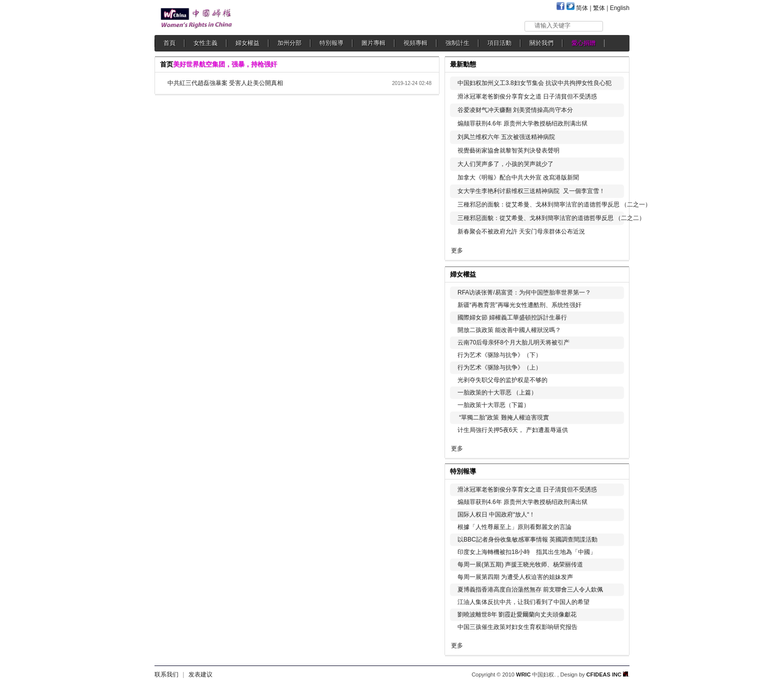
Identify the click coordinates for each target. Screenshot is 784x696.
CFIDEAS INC (607, 674)
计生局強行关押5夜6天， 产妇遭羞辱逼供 (513, 430)
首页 (166, 64)
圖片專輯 (373, 43)
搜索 (617, 26)
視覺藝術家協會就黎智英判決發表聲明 (508, 150)
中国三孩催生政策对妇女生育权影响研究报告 (517, 627)
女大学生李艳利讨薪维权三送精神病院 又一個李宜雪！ (531, 191)
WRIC (523, 674)
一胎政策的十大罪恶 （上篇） (497, 392)
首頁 (169, 43)
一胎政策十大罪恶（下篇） (493, 405)
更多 (457, 250)
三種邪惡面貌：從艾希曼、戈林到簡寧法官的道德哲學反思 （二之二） (551, 218)
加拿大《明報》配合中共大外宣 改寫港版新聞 (518, 177)
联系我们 (166, 674)
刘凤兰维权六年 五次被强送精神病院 (506, 137)
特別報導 (331, 43)
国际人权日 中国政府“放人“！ (496, 514)
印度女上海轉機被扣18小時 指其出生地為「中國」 (527, 552)
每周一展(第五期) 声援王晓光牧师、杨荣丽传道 (520, 564)
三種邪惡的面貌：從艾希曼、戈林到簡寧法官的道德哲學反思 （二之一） (554, 204)
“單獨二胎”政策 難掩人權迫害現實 (503, 417)
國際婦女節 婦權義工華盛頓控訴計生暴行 (512, 317)
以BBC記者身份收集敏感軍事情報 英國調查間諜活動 (527, 539)
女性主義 (205, 43)
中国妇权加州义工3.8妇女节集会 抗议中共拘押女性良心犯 (534, 83)
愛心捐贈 (583, 43)
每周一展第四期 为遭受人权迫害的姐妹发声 (515, 577)
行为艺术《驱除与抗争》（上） (499, 367)
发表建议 (200, 674)
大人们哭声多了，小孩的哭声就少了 (505, 164)
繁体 (599, 8)
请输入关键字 (552, 25)
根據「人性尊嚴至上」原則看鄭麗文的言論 (514, 527)
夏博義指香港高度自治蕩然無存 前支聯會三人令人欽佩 (530, 589)
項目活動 (499, 43)
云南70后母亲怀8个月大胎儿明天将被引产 (513, 342)
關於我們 (541, 43)
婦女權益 (247, 43)
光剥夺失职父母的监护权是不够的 (502, 380)
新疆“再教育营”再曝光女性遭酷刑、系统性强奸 (519, 305)
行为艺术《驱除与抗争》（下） (499, 355)
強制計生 (457, 43)
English (620, 8)
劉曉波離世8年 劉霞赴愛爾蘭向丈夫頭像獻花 (517, 614)
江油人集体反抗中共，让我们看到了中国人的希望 (523, 602)
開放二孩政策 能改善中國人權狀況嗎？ (509, 330)
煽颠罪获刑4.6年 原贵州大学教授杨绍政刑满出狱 (522, 123)
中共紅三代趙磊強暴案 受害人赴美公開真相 (225, 83)
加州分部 (289, 43)
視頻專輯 (415, 43)
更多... (615, 273)
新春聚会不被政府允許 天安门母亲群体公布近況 (521, 231)
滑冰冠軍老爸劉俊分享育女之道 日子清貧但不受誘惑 (527, 96)
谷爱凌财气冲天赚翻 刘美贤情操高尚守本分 (515, 110)
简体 (582, 8)
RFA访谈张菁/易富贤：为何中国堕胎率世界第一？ (524, 292)
